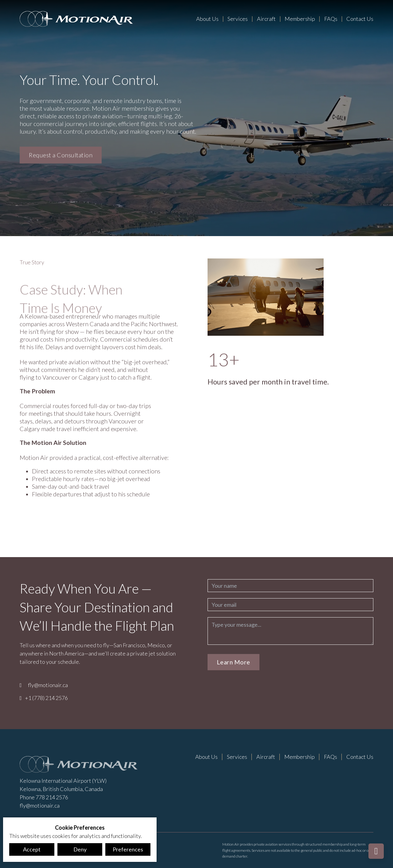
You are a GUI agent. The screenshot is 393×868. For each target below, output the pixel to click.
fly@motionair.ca (48, 685)
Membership (300, 19)
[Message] (290, 631)
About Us (207, 19)
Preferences (128, 849)
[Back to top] (376, 851)
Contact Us (360, 19)
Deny (80, 849)
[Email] (290, 605)
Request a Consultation (61, 156)
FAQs (331, 19)
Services (238, 19)
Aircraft (266, 19)
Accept (32, 849)
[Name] (290, 586)
